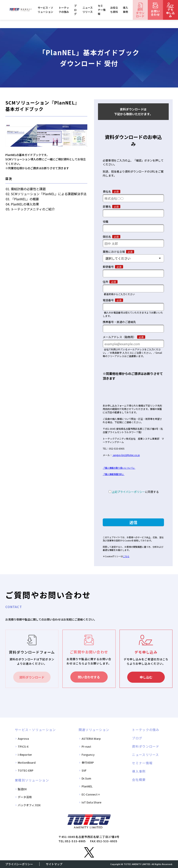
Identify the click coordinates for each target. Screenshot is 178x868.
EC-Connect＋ (91, 794)
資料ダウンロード (32, 677)
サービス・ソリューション (45, 10)
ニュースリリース (88, 10)
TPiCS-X (23, 746)
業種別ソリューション (32, 780)
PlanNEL (87, 786)
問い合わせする (89, 677)
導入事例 (125, 10)
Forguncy (88, 755)
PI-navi (86, 746)
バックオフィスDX (29, 805)
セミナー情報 (102, 10)
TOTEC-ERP (26, 770)
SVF (84, 770)
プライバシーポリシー (19, 864)
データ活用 (25, 797)
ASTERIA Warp (91, 739)
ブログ (75, 10)
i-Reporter (25, 755)
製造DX (22, 789)
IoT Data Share (91, 802)
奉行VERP (88, 762)
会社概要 (139, 780)
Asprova (23, 739)
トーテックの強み (64, 10)
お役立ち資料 (114, 10)
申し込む (146, 677)
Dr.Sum (86, 778)
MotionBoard (27, 762)
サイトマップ (54, 864)
